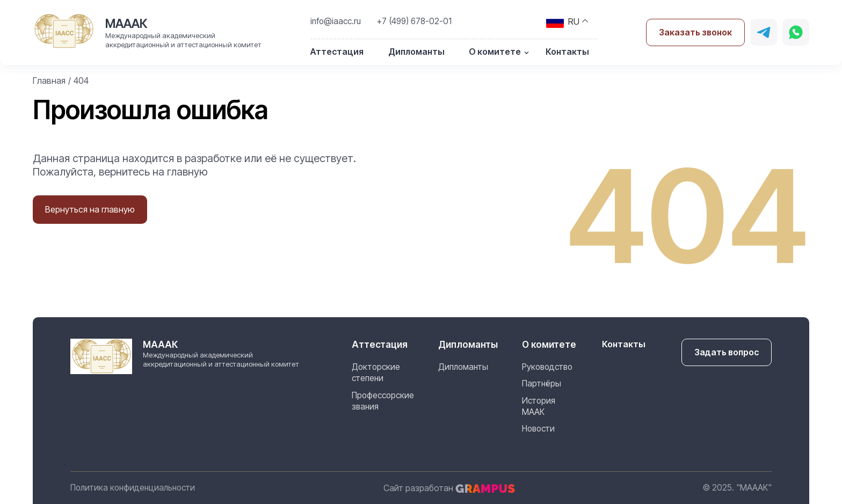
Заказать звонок (695, 32)
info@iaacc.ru (336, 21)
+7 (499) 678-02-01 (414, 21)
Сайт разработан (449, 488)
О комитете (495, 52)
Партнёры (542, 384)
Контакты (567, 52)
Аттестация (337, 52)
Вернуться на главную (90, 209)
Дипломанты (416, 52)
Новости (538, 429)
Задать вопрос (727, 352)
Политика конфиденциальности (133, 488)
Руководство (547, 367)
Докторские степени (376, 372)
